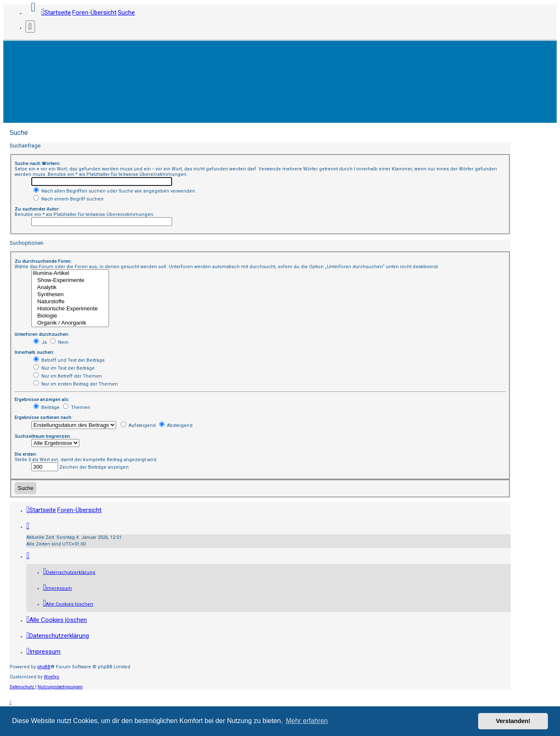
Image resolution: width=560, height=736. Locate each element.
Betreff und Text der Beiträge (69, 360)
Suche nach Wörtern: (38, 164)
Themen (77, 407)
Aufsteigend (138, 425)
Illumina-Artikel (70, 273)
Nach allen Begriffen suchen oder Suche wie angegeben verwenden (114, 191)
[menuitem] (69, 572)
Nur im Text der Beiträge (64, 368)
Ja (40, 342)
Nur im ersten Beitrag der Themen (76, 384)
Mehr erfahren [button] (307, 721)
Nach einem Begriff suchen (68, 199)
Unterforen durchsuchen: (42, 334)
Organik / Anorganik (70, 323)
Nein (59, 342)
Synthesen (70, 295)
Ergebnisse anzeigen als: (42, 400)
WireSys (52, 677)
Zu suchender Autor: (37, 209)
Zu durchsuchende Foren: (43, 261)
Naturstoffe (70, 302)
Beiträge (47, 407)
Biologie (70, 316)
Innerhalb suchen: (34, 352)
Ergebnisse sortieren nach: (44, 417)
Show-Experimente (70, 280)
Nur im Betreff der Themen (68, 376)
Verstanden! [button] (513, 721)
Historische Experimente (70, 309)
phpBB (44, 667)
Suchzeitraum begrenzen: (43, 436)
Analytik (70, 288)
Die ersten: (26, 454)
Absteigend (176, 425)
